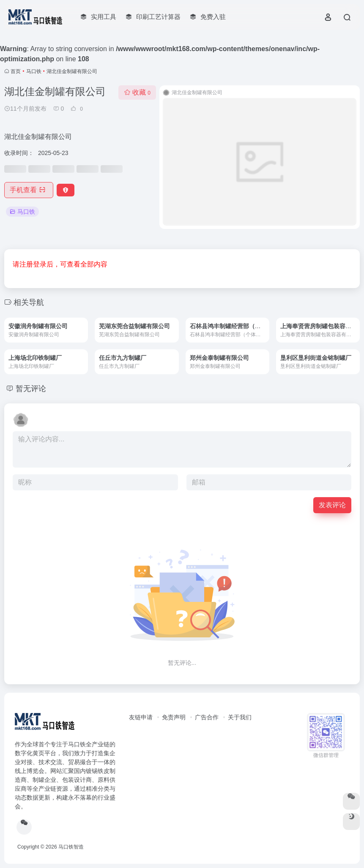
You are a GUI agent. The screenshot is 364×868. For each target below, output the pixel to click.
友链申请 (141, 717)
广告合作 (207, 717)
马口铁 (34, 71)
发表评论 (332, 505)
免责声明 (174, 717)
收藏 (137, 92)
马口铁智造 (71, 847)
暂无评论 (31, 389)
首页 (16, 71)
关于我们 (240, 717)
